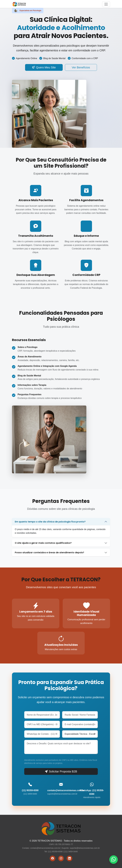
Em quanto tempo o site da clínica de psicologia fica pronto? (50, 522)
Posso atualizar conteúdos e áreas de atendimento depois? (49, 553)
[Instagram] (61, 858)
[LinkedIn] (69, 858)
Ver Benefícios (81, 67)
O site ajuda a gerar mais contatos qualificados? (43, 543)
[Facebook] (53, 858)
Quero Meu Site (44, 67)
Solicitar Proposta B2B (61, 771)
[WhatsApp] (114, 860)
